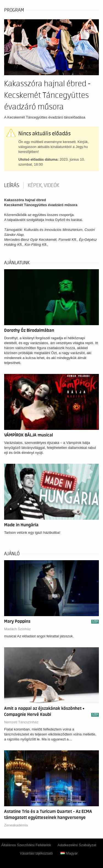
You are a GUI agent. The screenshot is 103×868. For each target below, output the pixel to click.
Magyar (69, 853)
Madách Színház (17, 629)
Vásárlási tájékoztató (36, 853)
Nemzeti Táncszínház (21, 722)
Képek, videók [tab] (44, 185)
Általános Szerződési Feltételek (26, 845)
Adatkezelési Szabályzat (77, 845)
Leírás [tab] (12, 185)
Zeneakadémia (16, 825)
